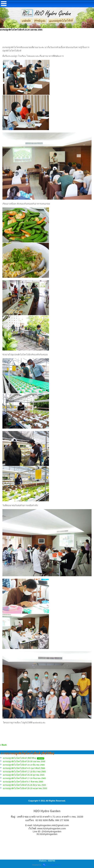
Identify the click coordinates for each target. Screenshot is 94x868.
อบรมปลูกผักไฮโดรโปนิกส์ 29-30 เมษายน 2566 (24, 761)
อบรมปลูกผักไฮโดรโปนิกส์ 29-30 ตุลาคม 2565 (24, 775)
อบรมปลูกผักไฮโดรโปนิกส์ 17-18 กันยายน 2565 (24, 778)
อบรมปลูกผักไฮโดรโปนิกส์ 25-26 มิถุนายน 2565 (24, 785)
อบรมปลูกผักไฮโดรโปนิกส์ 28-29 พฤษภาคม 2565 (25, 788)
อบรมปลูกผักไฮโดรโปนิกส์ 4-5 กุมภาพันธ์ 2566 (24, 768)
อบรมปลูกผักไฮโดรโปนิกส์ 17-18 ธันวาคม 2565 (24, 772)
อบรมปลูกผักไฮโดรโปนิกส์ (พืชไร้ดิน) (19, 758)
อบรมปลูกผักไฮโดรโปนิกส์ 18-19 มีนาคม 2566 (24, 765)
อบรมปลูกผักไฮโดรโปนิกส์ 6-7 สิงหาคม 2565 (23, 782)
